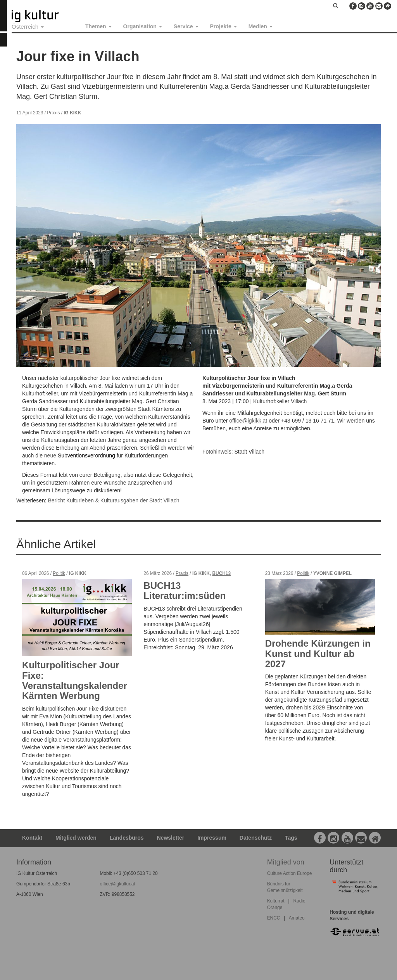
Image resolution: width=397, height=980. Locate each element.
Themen (98, 26)
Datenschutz (256, 838)
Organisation (143, 26)
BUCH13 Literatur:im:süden (185, 591)
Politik (59, 573)
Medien (261, 26)
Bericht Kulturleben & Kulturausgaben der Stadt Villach (113, 500)
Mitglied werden (76, 838)
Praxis (53, 113)
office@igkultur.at (118, 884)
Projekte (224, 26)
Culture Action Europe (290, 873)
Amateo (297, 918)
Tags (291, 838)
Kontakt (32, 838)
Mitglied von (286, 862)
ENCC (274, 918)
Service (186, 26)
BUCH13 (221, 573)
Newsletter (171, 838)
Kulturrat (276, 901)
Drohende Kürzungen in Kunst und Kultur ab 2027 (318, 654)
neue (51, 455)
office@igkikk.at (248, 421)
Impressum (212, 838)
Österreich (28, 27)
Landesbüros (127, 838)
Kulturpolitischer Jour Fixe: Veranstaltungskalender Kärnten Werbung (75, 680)
